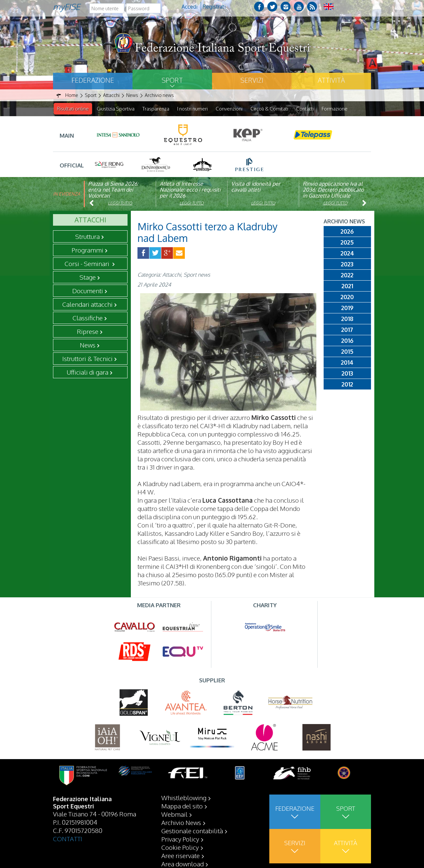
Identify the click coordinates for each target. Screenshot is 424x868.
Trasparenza (156, 109)
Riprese (88, 332)
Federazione (93, 80)
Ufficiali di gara (87, 372)
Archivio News (181, 822)
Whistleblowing (184, 798)
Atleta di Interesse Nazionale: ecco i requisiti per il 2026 (190, 190)
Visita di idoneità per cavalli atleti (256, 187)
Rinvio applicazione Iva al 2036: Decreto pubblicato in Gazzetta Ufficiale (333, 190)
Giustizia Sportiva (116, 109)
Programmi (87, 250)
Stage (88, 277)
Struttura (87, 237)
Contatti (305, 109)
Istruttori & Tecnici (87, 359)
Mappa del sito (182, 806)
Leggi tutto (120, 203)
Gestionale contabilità (192, 831)
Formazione (335, 109)
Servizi (252, 80)
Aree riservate (181, 855)
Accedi (189, 7)
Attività (331, 80)
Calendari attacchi (87, 304)
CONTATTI (68, 839)
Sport (172, 80)
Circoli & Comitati (269, 109)
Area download (183, 864)
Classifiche (88, 318)
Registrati (214, 7)
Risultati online (73, 109)
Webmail (174, 814)
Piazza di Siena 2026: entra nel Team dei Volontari (113, 190)
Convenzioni (229, 109)
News (88, 345)
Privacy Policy (180, 839)
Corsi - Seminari (88, 264)
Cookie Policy (180, 847)
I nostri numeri (192, 109)
